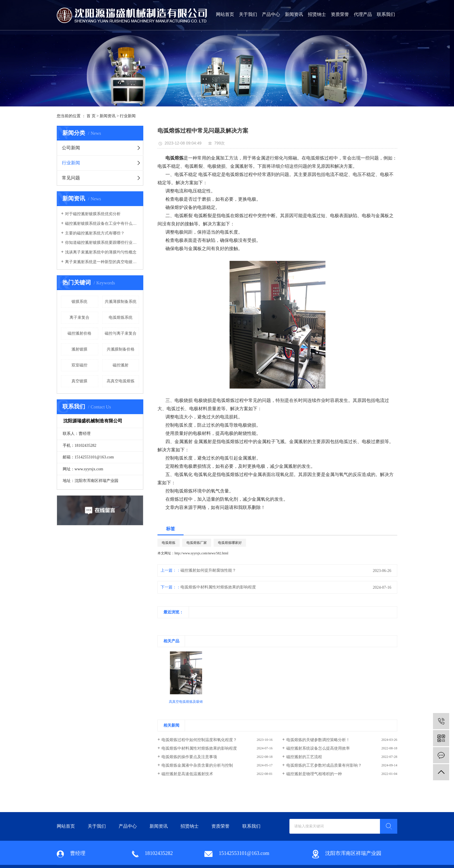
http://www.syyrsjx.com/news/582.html (201, 553)
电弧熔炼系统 (121, 317)
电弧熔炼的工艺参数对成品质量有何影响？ (324, 765)
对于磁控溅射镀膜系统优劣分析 (93, 214)
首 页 (91, 116)
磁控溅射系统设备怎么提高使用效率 (318, 748)
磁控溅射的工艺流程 (304, 757)
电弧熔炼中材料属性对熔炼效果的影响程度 (218, 587)
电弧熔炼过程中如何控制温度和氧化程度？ (199, 740)
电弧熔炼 (169, 543)
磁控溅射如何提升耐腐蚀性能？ (208, 570)
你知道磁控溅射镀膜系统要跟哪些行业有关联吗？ (102, 243)
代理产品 (363, 14)
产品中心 (271, 14)
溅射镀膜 (79, 349)
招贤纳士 (317, 14)
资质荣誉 (340, 14)
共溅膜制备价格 (121, 349)
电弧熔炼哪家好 (230, 543)
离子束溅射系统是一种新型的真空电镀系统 (102, 262)
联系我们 (386, 14)
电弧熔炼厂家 (197, 543)
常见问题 (71, 178)
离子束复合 (79, 317)
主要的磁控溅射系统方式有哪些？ (95, 233)
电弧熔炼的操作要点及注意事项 (189, 757)
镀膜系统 (79, 302)
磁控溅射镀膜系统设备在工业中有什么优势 (102, 224)
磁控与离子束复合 (121, 333)
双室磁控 (79, 365)
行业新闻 (128, 116)
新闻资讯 (294, 14)
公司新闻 (71, 148)
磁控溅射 (121, 365)
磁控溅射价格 (79, 333)
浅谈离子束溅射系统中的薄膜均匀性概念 (101, 252)
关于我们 (248, 14)
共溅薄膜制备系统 (121, 302)
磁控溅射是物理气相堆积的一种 (314, 774)
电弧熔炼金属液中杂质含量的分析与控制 (197, 765)
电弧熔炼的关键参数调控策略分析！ (318, 740)
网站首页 (225, 14)
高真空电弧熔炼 (121, 381)
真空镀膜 (79, 381)
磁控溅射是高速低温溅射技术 (187, 774)
